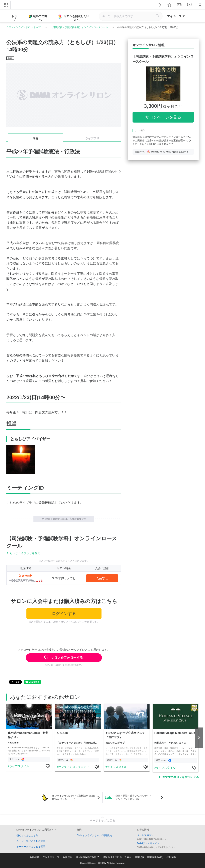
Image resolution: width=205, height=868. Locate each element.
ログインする (64, 614)
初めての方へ (38, 18)
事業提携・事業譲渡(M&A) (149, 857)
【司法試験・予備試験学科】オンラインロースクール (79, 27)
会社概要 (34, 857)
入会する (102, 578)
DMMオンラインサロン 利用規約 (94, 835)
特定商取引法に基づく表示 (117, 857)
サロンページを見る (163, 117)
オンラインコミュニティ (74, 767)
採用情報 (171, 857)
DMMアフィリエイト (148, 843)
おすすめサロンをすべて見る (181, 777)
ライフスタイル (19, 766)
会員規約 (67, 857)
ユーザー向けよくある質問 (31, 841)
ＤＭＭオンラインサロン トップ (24, 27)
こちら (39, 581)
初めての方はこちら (27, 835)
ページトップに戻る (102, 820)
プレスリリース (51, 857)
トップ (14, 18)
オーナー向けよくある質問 (31, 847)
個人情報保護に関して (87, 857)
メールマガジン (145, 835)
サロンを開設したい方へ (74, 18)
